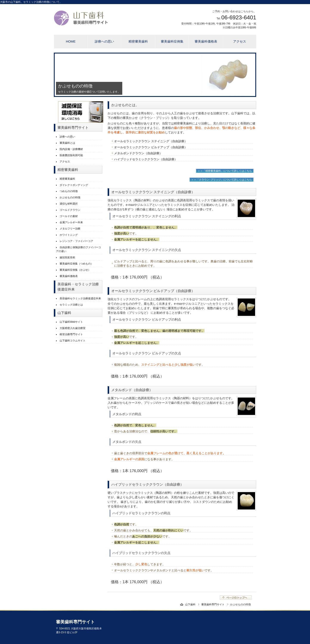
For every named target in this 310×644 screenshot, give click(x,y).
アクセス (240, 41)
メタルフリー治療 (70, 229)
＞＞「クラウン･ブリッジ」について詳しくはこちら (222, 180)
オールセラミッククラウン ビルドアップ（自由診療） (151, 147)
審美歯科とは (67, 143)
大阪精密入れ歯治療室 (73, 328)
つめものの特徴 (69, 191)
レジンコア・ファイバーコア (76, 241)
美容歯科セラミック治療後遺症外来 (80, 298)
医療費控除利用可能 (71, 155)
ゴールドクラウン (70, 210)
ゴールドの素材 (69, 216)
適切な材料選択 (69, 204)
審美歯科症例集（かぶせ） (75, 270)
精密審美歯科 (138, 41)
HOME (71, 41)
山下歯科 (190, 604)
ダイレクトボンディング (74, 185)
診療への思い (104, 41)
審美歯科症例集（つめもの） (76, 264)
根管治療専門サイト (71, 334)
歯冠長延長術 (67, 257)
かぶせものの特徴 (70, 197)
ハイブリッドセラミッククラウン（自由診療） (146, 159)
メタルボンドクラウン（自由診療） (138, 153)
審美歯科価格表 (206, 41)
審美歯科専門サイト (213, 604)
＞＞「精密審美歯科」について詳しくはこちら (225, 171)
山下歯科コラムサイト (73, 341)
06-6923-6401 (239, 17)
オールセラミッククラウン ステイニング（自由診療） (151, 141)
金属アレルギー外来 (71, 222)
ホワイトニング (69, 235)
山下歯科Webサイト (71, 322)
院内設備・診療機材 (71, 149)
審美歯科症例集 (172, 41)
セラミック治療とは (71, 305)
